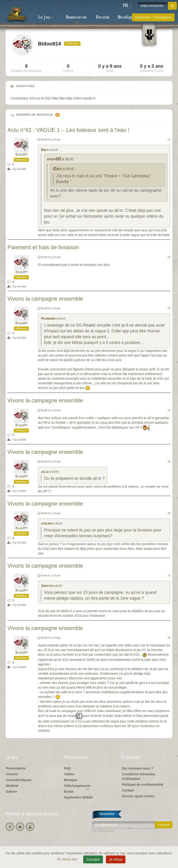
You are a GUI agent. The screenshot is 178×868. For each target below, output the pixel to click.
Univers (12, 774)
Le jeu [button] (46, 17)
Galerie (11, 792)
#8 (169, 638)
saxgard (46, 524)
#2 (169, 257)
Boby (44, 150)
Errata (69, 792)
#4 (169, 410)
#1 (169, 140)
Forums (103, 17)
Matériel (12, 786)
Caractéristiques (19, 780)
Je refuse (116, 859)
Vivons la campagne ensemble (45, 299)
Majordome (48, 319)
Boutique (127, 17)
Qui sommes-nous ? (138, 768)
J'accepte (93, 859)
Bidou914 (21, 155)
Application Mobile (78, 797)
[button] (127, 6)
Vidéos (69, 774)
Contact (128, 790)
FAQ (67, 768)
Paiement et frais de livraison (43, 247)
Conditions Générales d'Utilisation (139, 776)
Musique (71, 780)
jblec (45, 472)
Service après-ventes (138, 796)
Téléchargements (77, 786)
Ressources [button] (76, 19)
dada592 (54, 159)
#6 (169, 513)
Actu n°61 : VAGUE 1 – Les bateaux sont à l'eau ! (68, 130)
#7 (169, 575)
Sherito (46, 586)
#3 (169, 308)
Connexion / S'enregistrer (153, 17)
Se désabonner (103, 831)
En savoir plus (68, 859)
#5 (169, 461)
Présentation (16, 768)
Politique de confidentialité (143, 785)
